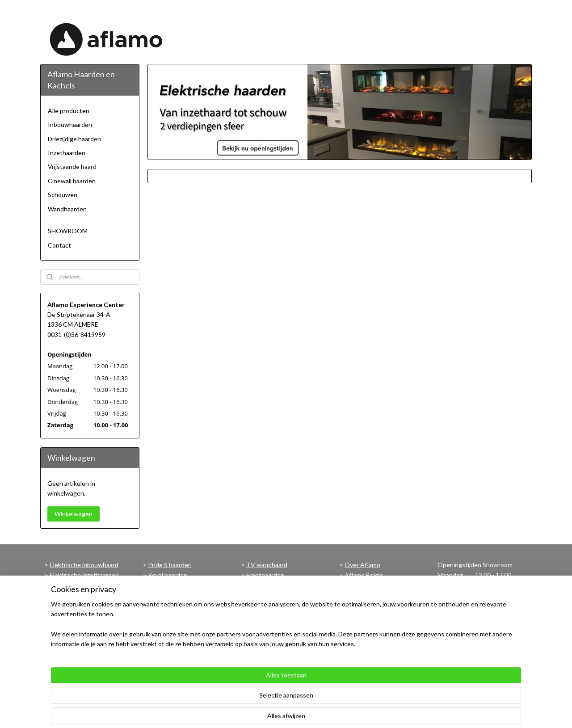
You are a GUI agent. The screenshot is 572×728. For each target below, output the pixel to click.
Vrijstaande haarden (78, 645)
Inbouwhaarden (70, 124)
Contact (59, 245)
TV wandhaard (267, 565)
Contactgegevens (370, 625)
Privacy (355, 615)
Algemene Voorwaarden (378, 595)
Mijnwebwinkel (391, 712)
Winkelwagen (74, 514)
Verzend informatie (371, 605)
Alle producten (69, 111)
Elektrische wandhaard (81, 585)
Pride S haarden (170, 565)
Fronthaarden (265, 575)
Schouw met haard (76, 635)
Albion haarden (169, 625)
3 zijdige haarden (73, 615)
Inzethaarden (67, 153)
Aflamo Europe (365, 585)
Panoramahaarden (271, 585)
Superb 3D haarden (175, 605)
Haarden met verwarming (281, 595)
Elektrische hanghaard (81, 595)
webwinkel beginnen (318, 712)
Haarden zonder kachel (278, 605)
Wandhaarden (67, 209)
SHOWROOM (68, 231)
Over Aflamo (362, 565)
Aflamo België (364, 575)
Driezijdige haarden (74, 139)
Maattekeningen (269, 635)
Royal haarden (168, 575)
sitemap (271, 712)
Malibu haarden (169, 615)
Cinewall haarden (72, 181)
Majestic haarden (172, 585)
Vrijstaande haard (72, 166)
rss (287, 712)
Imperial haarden (171, 595)
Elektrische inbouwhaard (84, 565)
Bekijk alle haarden (174, 645)
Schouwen (63, 195)
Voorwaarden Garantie (278, 645)
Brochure (259, 625)
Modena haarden (171, 635)
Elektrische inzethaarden (84, 575)
